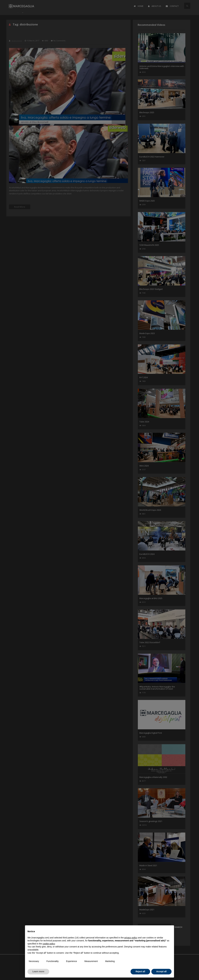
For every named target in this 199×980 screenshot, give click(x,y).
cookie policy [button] (49, 944)
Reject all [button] (140, 971)
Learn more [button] (38, 971)
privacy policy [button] (131, 938)
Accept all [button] (161, 971)
